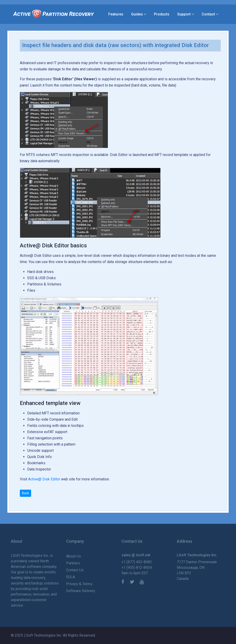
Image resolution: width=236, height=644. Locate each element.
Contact (208, 14)
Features (116, 14)
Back (25, 493)
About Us (74, 556)
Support (184, 14)
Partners (73, 563)
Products (162, 14)
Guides (137, 14)
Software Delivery (81, 591)
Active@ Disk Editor (44, 479)
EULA (71, 577)
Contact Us (75, 570)
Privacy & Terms (79, 584)
